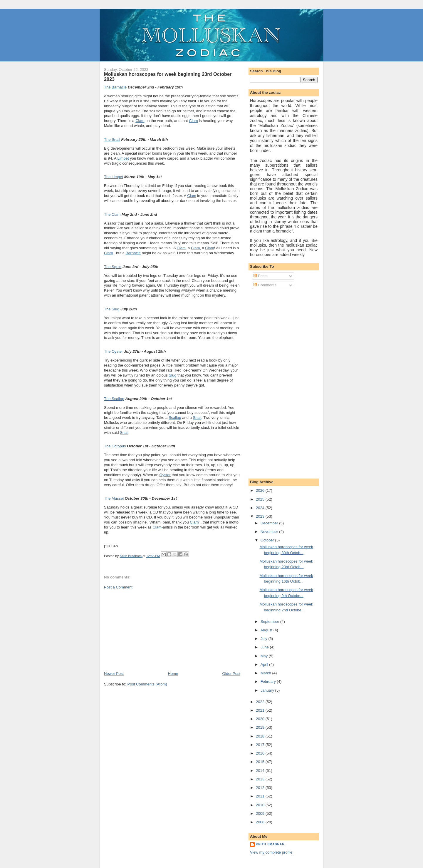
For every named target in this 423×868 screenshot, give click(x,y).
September (270, 622)
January (268, 690)
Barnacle (133, 253)
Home (173, 674)
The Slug (112, 309)
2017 (261, 745)
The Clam (112, 214)
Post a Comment (118, 587)
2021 (261, 710)
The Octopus (115, 446)
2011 (261, 796)
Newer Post (114, 674)
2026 (261, 490)
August (267, 630)
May (265, 656)
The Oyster (113, 351)
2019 (261, 727)
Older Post (231, 674)
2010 (261, 805)
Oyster (165, 475)
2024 (261, 508)
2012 (261, 788)
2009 (261, 813)
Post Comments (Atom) (147, 684)
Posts (261, 276)
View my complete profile (271, 852)
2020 (261, 719)
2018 (261, 736)
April (265, 664)
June (265, 647)
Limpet (123, 158)
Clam (140, 121)
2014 (261, 771)
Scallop (175, 418)
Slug (172, 375)
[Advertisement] (148, 630)
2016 (261, 753)
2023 (261, 516)
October (268, 540)
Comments (265, 285)
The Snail (112, 139)
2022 (261, 702)
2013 (261, 779)
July (265, 639)
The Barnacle (115, 87)
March (266, 673)
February (269, 681)
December (270, 523)
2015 (261, 762)
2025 (261, 499)
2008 (261, 822)
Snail (197, 418)
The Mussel (114, 498)
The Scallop (114, 399)
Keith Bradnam (270, 844)
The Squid (113, 267)
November (270, 532)
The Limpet (114, 177)
